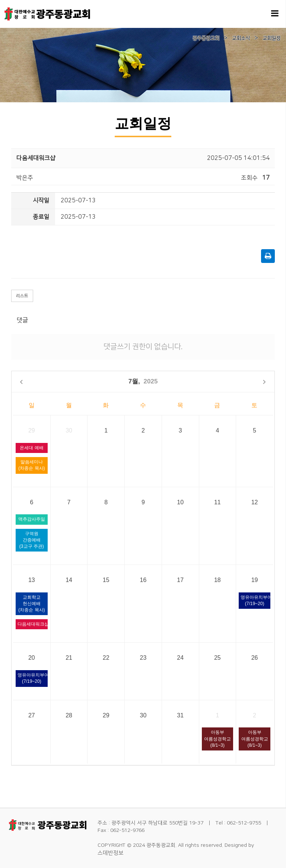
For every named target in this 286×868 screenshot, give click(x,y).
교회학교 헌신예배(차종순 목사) (31, 604)
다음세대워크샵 (33, 624)
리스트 (22, 296)
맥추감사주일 (32, 519)
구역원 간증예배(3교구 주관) (32, 540)
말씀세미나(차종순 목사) (31, 465)
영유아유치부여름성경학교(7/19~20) (255, 600)
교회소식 (241, 38)
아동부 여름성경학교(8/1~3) (217, 739)
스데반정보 (111, 853)
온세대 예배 (31, 448)
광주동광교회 (206, 38)
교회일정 (271, 38)
